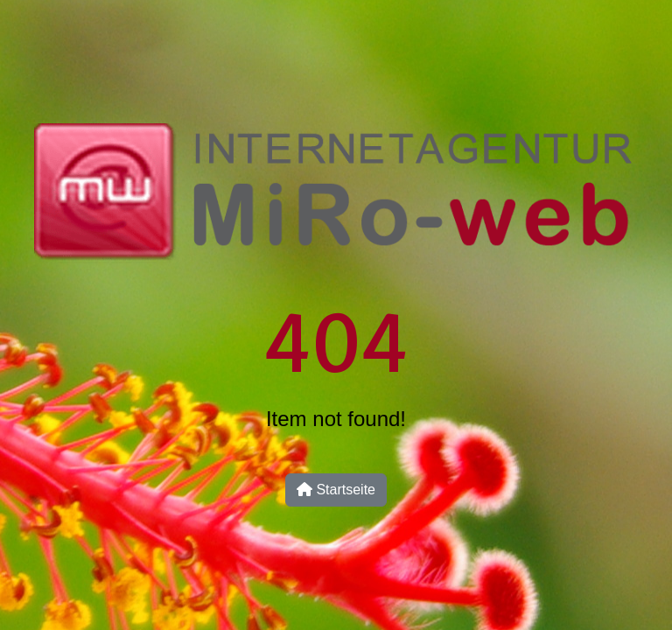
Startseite (336, 490)
